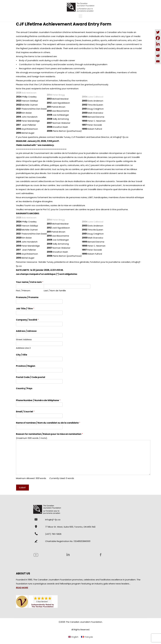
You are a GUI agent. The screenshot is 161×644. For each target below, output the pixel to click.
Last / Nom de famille (55, 291)
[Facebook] (158, 38)
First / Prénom (23, 291)
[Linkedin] (158, 44)
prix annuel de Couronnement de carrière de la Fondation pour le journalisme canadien (64, 153)
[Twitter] (158, 32)
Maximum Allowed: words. (45, 478)
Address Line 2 (23, 348)
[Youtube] (158, 50)
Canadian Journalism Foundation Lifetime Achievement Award (60, 32)
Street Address (24, 339)
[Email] (158, 61)
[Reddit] (158, 55)
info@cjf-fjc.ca (121, 137)
